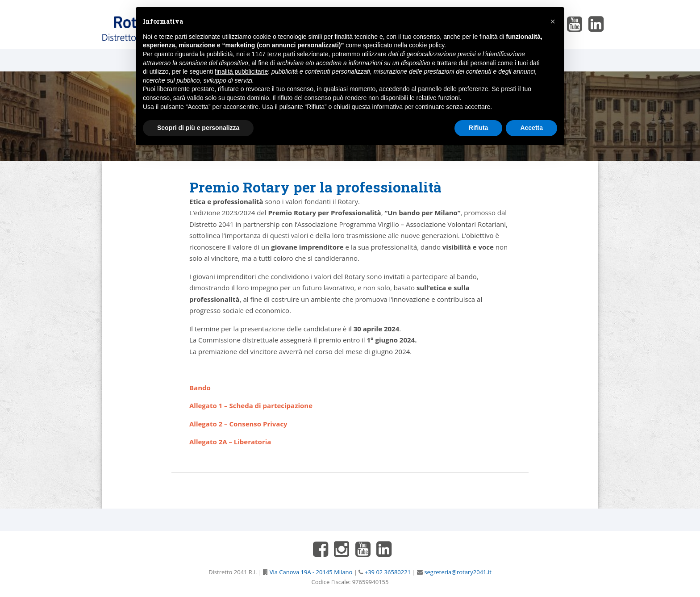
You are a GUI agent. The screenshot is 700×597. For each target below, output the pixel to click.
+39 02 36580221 (387, 572)
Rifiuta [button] (479, 128)
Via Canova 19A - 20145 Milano (310, 572)
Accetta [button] (531, 128)
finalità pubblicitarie (241, 71)
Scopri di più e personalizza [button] (198, 128)
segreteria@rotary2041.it (457, 572)
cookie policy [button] (427, 45)
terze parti (281, 54)
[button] (553, 21)
